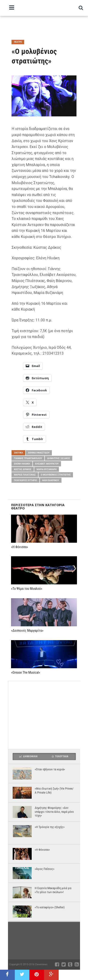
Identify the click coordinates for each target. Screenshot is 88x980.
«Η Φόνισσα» (19, 547)
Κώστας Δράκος (23, 469)
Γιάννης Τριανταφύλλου (28, 458)
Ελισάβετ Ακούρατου (47, 464)
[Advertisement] (48, 26)
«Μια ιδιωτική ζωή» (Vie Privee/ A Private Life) (54, 791)
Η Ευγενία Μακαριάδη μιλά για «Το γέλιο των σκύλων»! (53, 890)
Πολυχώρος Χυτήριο (25, 480)
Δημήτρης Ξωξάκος (59, 458)
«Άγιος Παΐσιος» (45, 869)
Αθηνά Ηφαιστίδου (39, 453)
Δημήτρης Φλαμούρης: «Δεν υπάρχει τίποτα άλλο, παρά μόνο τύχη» (54, 812)
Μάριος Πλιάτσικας (25, 475)
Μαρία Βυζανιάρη (47, 469)
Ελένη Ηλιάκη (22, 464)
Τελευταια (60, 756)
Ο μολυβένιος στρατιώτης (56, 475)
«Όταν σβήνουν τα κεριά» (50, 769)
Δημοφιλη (28, 756)
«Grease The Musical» (26, 673)
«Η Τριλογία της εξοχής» (50, 827)
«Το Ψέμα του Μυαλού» (27, 589)
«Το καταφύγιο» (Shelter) (50, 907)
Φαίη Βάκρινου (51, 480)
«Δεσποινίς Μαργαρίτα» (27, 631)
